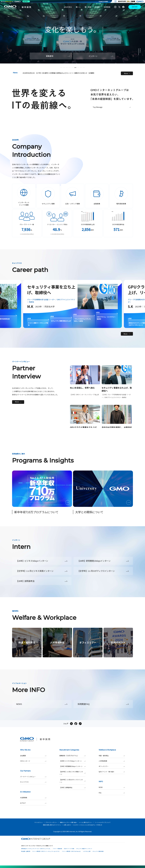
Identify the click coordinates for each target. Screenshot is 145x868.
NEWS (112, 787)
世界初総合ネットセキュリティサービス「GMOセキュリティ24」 (36, 849)
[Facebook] (123, 7)
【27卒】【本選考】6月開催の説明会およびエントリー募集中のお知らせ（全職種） (65, 73)
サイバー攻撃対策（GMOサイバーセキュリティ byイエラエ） (46, 851)
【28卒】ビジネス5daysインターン (72, 761)
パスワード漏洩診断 (57, 849)
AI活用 (97, 7)
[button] (61, 68)
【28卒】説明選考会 (72, 788)
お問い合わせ (67, 825)
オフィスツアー (112, 766)
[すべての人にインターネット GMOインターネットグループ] (131, 1)
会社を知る (68, 7)
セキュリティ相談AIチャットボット (84, 849)
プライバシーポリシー (51, 822)
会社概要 (33, 756)
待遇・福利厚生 (112, 756)
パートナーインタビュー (33, 777)
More (127, 73)
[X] (119, 7)
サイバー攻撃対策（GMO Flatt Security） (72, 851)
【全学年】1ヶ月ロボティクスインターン (72, 781)
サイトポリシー (39, 822)
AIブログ (33, 803)
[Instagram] (115, 7)
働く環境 (88, 7)
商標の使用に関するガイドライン (52, 825)
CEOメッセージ (33, 761)
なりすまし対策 (87, 851)
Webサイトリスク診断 (69, 849)
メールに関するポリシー (86, 822)
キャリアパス (33, 782)
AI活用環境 (33, 798)
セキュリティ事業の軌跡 (98, 851)
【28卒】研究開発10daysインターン (72, 766)
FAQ (112, 793)
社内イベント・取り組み (112, 772)
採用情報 (107, 7)
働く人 (78, 7)
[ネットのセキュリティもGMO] (15, 1)
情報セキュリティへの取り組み (68, 822)
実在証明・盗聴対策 (26, 851)
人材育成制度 (112, 761)
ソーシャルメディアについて (103, 822)
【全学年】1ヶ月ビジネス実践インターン (72, 773)
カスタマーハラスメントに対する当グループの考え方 (88, 825)
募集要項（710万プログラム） (72, 756)
